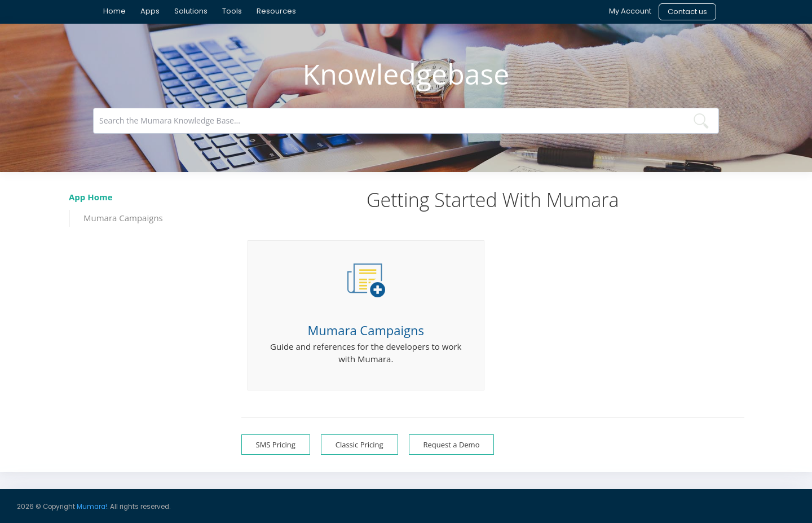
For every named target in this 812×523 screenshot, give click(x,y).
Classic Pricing (359, 445)
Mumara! (92, 507)
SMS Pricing (276, 445)
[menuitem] (114, 11)
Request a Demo (452, 445)
